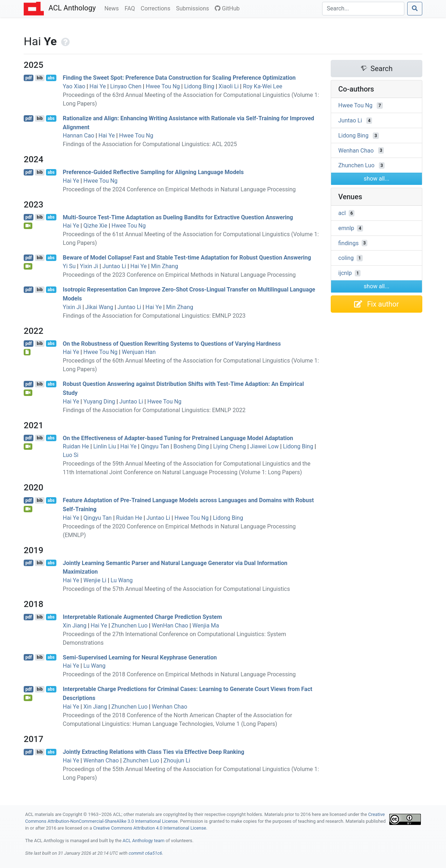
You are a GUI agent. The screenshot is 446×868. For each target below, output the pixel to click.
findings (349, 243)
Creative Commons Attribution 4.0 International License (150, 828)
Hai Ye (98, 86)
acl (342, 213)
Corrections (157, 8)
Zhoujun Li (177, 760)
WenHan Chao (170, 626)
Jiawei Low (265, 446)
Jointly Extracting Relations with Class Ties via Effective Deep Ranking (154, 752)
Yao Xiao (74, 86)
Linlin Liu (105, 446)
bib (40, 78)
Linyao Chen (126, 86)
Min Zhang (164, 266)
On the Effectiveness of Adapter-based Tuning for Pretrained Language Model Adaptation (178, 438)
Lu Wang (122, 580)
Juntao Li (114, 266)
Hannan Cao (79, 136)
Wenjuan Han (139, 352)
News (113, 8)
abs (51, 78)
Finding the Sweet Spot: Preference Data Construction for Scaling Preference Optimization (179, 78)
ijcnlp (345, 273)
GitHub (227, 8)
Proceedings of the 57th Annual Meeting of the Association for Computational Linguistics (176, 589)
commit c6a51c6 (145, 853)
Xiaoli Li (229, 86)
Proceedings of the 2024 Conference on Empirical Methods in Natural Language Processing (179, 189)
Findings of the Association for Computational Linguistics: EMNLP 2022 (154, 410)
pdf (29, 78)
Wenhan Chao (170, 707)
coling (346, 258)
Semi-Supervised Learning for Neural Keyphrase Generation (140, 657)
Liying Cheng (229, 446)
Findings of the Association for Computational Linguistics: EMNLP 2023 (154, 316)
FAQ (131, 8)
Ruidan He (76, 446)
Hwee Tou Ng (163, 86)
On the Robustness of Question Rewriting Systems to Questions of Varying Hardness (172, 343)
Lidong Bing (199, 86)
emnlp (346, 228)
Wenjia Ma (206, 626)
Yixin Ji (89, 266)
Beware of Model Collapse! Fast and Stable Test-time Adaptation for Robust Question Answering (187, 258)
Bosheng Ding (191, 446)
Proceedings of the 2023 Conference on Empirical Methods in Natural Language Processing (179, 275)
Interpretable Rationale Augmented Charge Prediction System (142, 617)
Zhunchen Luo (129, 626)
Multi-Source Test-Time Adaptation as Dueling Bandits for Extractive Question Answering (178, 217)
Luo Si (71, 455)
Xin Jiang (75, 626)
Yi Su (69, 266)
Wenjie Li (95, 580)
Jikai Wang (99, 307)
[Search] (363, 9)
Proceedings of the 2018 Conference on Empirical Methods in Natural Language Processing (179, 674)
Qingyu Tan (155, 446)
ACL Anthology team (143, 841)
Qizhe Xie (95, 226)
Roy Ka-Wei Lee (262, 86)
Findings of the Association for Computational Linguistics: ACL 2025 (150, 144)
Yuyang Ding (99, 402)
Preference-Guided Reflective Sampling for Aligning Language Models (153, 172)
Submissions (194, 8)
